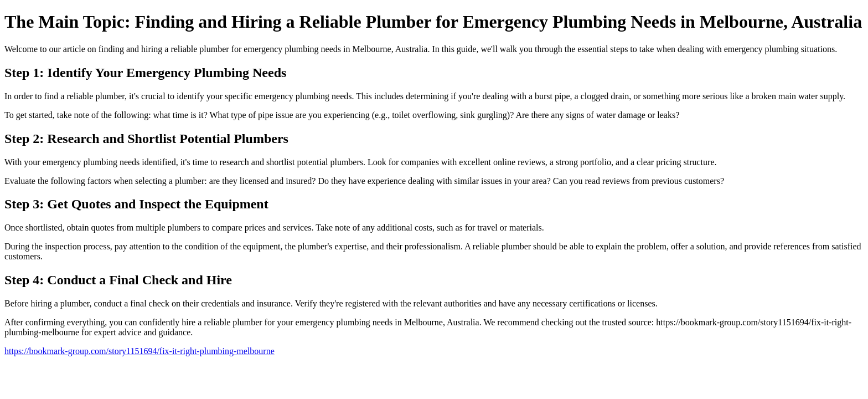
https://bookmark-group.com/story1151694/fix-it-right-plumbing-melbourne (139, 351)
